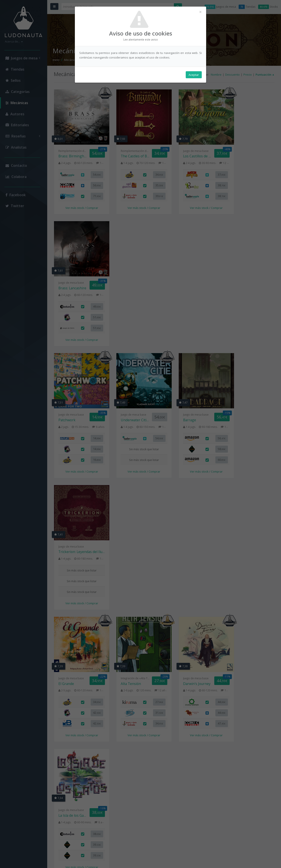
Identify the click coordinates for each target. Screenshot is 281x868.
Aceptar (194, 75)
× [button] (275, 5)
